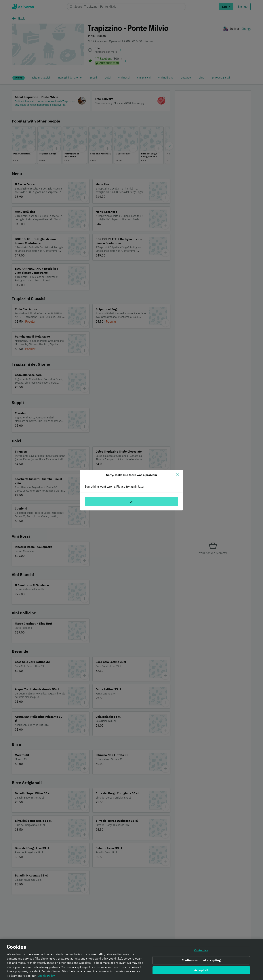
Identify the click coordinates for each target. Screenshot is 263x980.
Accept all (201, 971)
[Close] (178, 475)
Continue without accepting (201, 961)
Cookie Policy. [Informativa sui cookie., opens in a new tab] (46, 977)
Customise (201, 951)
